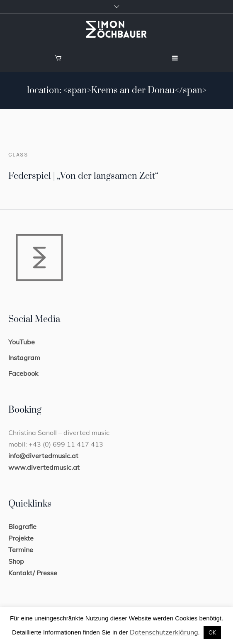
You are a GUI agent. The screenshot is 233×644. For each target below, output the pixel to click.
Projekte (21, 538)
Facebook (23, 373)
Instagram (24, 358)
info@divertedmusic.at (43, 456)
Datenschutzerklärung (164, 632)
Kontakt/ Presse (33, 573)
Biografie (22, 526)
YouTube (22, 342)
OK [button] (212, 632)
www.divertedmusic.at (44, 467)
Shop (16, 561)
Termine (21, 550)
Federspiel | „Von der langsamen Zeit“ (83, 176)
